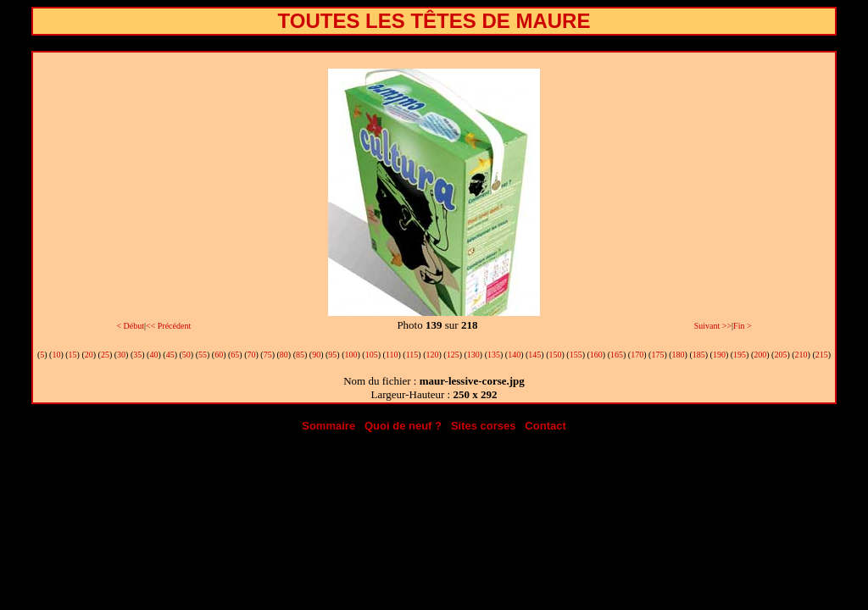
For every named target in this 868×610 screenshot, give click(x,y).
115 (412, 355)
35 (137, 355)
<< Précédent (168, 326)
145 (534, 355)
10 (56, 355)
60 (219, 355)
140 (514, 355)
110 (392, 355)
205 (780, 355)
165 (617, 355)
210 (801, 355)
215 (822, 355)
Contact (545, 426)
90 (316, 355)
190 (719, 355)
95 (332, 355)
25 (105, 355)
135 (494, 355)
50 (186, 355)
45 (170, 355)
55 (203, 355)
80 (284, 355)
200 (760, 355)
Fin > (742, 326)
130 (473, 355)
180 (679, 355)
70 (251, 355)
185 (699, 355)
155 (576, 355)
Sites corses (484, 426)
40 (153, 355)
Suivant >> (713, 326)
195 (740, 355)
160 (596, 355)
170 (637, 355)
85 (300, 355)
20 (89, 355)
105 (372, 355)
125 (453, 355)
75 (268, 355)
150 (556, 355)
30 (121, 355)
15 (73, 355)
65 (235, 355)
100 (351, 355)
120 (432, 355)
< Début (130, 326)
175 (657, 355)
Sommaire (328, 426)
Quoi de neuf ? (403, 426)
